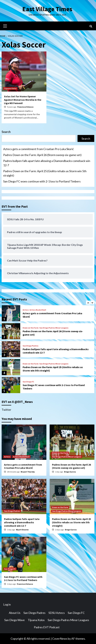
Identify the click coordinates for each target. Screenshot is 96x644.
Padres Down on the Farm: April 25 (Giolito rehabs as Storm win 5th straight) (45, 173)
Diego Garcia (70, 472)
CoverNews (60, 639)
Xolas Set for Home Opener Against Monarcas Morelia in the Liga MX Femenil (23, 100)
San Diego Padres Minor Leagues (54, 328)
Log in (7, 604)
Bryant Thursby (28, 472)
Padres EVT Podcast (47, 627)
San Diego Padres (31, 346)
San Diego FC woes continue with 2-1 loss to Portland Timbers (42, 181)
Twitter (6, 410)
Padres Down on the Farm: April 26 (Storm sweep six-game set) (42, 155)
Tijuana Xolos (10, 88)
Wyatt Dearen (22, 530)
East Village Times (47, 9)
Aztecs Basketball (38, 310)
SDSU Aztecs (57, 613)
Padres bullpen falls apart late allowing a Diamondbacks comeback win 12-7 (47, 163)
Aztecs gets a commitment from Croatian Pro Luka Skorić (38, 149)
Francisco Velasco (25, 107)
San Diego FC (28, 382)
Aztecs (26, 310)
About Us (15, 613)
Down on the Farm (31, 328)
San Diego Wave (15, 620)
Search (6, 132)
